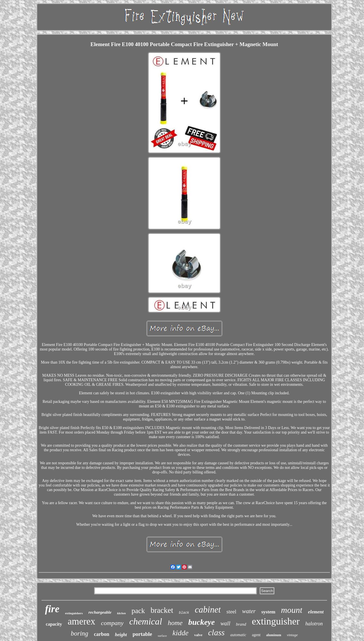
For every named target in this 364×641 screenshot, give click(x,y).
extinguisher (276, 621)
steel (231, 612)
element (316, 612)
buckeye (201, 622)
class (216, 632)
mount (292, 610)
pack (138, 611)
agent (256, 635)
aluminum (274, 635)
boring (79, 633)
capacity (54, 624)
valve (198, 635)
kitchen (122, 613)
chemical (146, 621)
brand (241, 624)
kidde (181, 633)
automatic (238, 635)
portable (142, 634)
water (249, 611)
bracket (162, 610)
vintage (292, 635)
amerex (81, 621)
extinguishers (74, 613)
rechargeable (100, 612)
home (175, 623)
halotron (314, 624)
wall (225, 623)
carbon (102, 634)
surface (162, 636)
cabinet (208, 610)
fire (52, 609)
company (112, 623)
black (184, 613)
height (121, 635)
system (268, 612)
